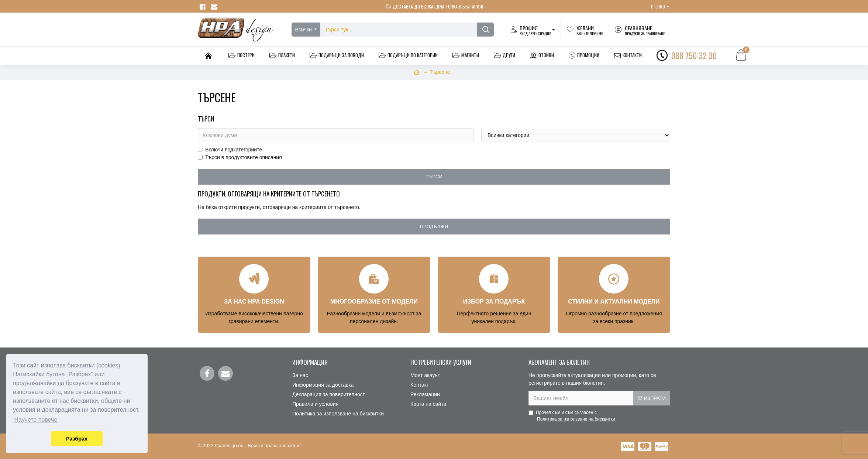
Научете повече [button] (36, 420)
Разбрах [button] (77, 439)
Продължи (434, 227)
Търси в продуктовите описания (240, 157)
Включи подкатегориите (230, 150)
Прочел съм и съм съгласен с (572, 416)
